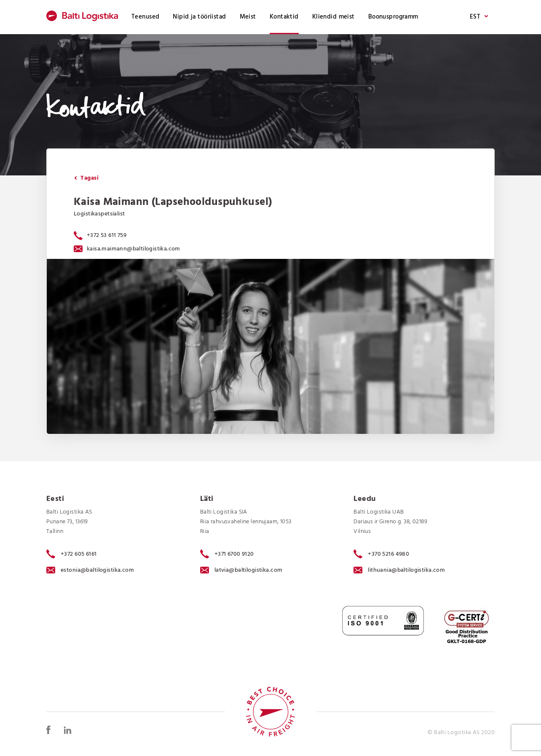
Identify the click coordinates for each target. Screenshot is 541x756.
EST (479, 17)
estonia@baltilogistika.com (90, 570)
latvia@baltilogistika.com (241, 570)
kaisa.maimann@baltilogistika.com (127, 249)
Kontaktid (284, 17)
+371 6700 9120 (227, 554)
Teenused (145, 17)
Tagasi (86, 178)
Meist (248, 17)
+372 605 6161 (72, 554)
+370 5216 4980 (381, 554)
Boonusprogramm (393, 17)
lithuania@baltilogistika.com (399, 570)
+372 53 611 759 (107, 235)
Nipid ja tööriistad (199, 17)
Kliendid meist (333, 17)
